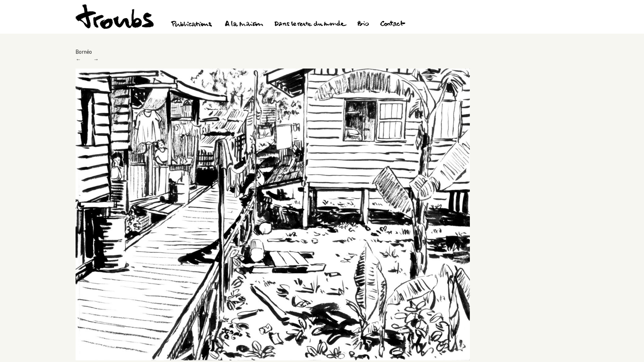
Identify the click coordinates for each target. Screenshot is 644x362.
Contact (393, 25)
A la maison (244, 25)
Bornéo (84, 52)
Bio (363, 25)
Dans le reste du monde (310, 25)
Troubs (115, 17)
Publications (193, 25)
